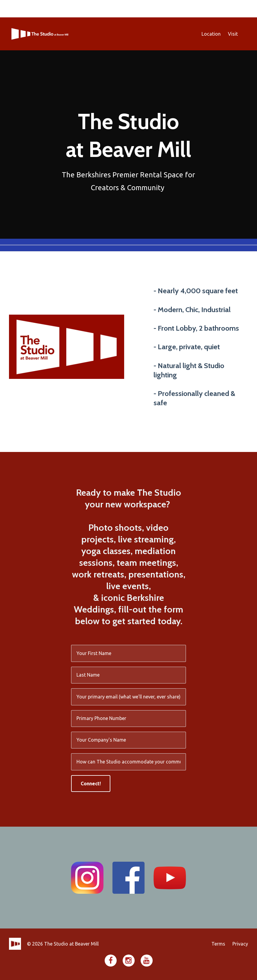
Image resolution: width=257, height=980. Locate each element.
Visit (233, 34)
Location (211, 34)
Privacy (240, 944)
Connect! (91, 784)
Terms (218, 944)
